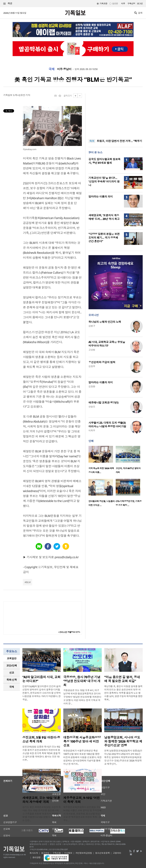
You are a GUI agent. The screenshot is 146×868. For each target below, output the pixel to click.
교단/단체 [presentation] (12, 665)
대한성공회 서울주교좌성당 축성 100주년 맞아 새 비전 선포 (82, 741)
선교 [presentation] (12, 673)
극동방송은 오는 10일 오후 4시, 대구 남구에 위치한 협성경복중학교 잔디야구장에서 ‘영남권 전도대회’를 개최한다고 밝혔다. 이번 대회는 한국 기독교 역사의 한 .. (82, 697)
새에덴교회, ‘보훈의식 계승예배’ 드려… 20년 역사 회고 (104, 217)
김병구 (92, 326)
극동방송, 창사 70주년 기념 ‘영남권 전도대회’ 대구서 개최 (82, 681)
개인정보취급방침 (84, 853)
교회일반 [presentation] (12, 658)
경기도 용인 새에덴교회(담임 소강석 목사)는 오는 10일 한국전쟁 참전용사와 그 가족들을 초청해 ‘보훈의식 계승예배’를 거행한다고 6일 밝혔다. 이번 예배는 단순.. (42, 814)
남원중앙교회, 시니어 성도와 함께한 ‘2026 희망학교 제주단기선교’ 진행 (123, 741)
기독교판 (103, 4)
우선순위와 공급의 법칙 (102, 362)
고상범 (92, 350)
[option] (102, 461)
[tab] (12, 658)
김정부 (92, 366)
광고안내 (45, 853)
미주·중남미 (64, 69)
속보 (92, 141)
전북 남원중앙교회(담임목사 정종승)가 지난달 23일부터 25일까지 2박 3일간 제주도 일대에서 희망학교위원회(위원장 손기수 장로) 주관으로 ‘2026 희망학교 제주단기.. (123, 757)
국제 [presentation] (12, 687)
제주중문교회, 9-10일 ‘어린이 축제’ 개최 (82, 800)
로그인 (140, 4)
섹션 (8, 4)
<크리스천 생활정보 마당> (69, 632)
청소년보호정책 (102, 853)
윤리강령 (36, 857)
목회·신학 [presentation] (12, 680)
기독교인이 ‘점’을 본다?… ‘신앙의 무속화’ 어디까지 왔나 (104, 182)
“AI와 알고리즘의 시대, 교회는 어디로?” (41, 679)
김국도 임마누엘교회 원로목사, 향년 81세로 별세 (104, 161)
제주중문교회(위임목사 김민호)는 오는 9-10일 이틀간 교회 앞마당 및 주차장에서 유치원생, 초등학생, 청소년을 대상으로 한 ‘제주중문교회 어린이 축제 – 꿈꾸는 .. (82, 814)
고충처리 (117, 853)
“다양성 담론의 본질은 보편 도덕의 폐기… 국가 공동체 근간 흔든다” (104, 238)
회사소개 (34, 853)
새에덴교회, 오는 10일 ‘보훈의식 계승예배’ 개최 (41, 800)
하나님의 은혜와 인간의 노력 (105, 322)
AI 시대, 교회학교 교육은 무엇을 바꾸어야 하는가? (107, 344)
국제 (52, 69)
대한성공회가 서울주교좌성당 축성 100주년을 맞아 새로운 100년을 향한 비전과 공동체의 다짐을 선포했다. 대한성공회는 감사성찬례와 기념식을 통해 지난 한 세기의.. (82, 757)
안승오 (92, 407)
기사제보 (68, 853)
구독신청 (131, 4)
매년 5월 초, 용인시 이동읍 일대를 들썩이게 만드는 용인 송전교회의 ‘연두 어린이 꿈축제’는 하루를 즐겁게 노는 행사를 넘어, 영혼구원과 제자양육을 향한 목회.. (123, 693)
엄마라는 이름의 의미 (101, 197)
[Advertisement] (116, 114)
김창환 (92, 386)
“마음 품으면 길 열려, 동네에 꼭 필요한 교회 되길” (122, 679)
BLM (28, 582)
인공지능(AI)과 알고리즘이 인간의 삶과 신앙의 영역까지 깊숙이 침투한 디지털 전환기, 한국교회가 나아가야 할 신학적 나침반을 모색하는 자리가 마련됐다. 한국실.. (42, 693)
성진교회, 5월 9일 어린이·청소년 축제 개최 (41, 739)
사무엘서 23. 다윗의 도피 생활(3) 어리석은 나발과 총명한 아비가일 (107, 425)
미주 (123, 4)
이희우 (92, 430)
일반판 (115, 4)
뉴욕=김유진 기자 (21, 95)
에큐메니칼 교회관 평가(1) (103, 403)
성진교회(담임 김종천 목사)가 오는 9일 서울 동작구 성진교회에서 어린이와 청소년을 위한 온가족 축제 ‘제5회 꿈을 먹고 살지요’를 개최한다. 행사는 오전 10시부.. (41, 753)
